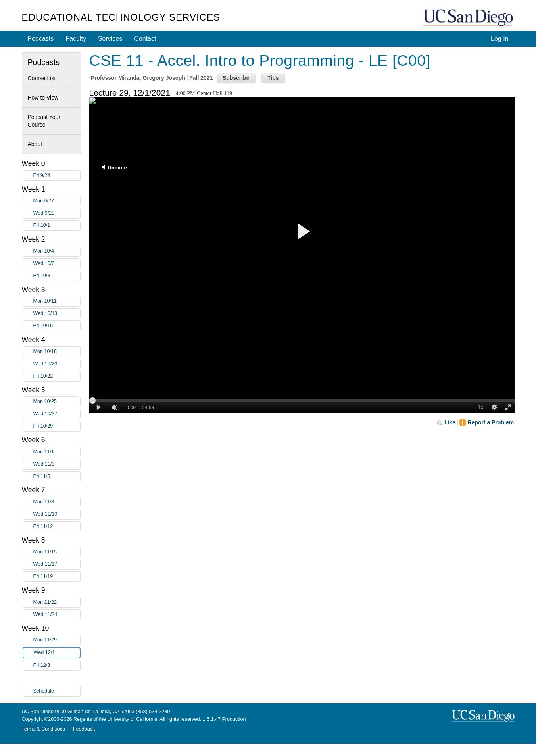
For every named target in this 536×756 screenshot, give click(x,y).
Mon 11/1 (57, 452)
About (35, 144)
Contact (145, 39)
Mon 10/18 (57, 352)
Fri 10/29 (57, 426)
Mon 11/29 (57, 640)
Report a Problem (491, 422)
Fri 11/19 (57, 577)
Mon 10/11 (57, 301)
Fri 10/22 (57, 376)
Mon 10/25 (57, 402)
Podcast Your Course (44, 121)
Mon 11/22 (57, 602)
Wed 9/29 (57, 213)
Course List (42, 78)
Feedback (84, 729)
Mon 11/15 (57, 552)
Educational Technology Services (121, 17)
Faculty (76, 39)
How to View (43, 98)
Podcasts (41, 39)
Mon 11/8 (57, 502)
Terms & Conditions (43, 729)
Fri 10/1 (57, 225)
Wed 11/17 (57, 564)
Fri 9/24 (57, 176)
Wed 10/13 (57, 314)
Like (450, 422)
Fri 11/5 (57, 477)
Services (110, 39)
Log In (499, 39)
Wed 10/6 (57, 264)
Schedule (44, 691)
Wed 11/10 (57, 514)
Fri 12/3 (57, 665)
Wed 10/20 (57, 364)
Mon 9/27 (57, 201)
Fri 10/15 (57, 326)
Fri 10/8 (57, 276)
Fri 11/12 (57, 527)
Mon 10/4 (57, 251)
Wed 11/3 (57, 464)
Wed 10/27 (57, 414)
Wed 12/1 (57, 653)
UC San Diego (469, 18)
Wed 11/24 (57, 615)
